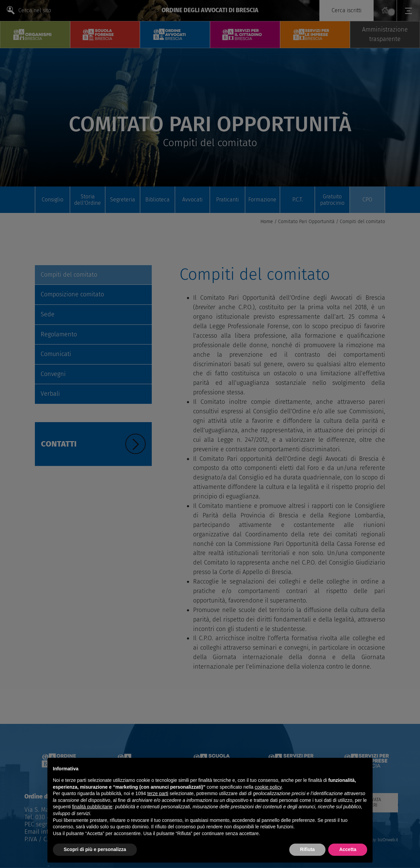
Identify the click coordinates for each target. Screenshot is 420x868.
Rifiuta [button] (308, 849)
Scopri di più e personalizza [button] (95, 849)
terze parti (158, 793)
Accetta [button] (348, 849)
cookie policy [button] (268, 787)
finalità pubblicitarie (92, 807)
